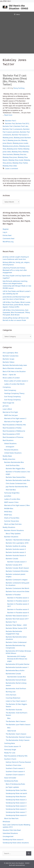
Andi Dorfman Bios (13, 465)
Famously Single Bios (12, 493)
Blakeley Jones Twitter (15, 149)
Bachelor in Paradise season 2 (18, 598)
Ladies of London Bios (12, 499)
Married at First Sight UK (13, 422)
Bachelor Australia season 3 (16, 552)
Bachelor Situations (11, 537)
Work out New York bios (13, 524)
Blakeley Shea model (16, 160)
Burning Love (11, 692)
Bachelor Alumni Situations (14, 530)
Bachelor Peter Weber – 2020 (16, 625)
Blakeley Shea (17, 152)
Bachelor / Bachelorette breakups (18, 540)
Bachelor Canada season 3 (17, 562)
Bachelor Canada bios (11, 356)
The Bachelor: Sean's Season (16, 734)
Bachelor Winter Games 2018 (16, 628)
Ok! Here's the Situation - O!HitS (19, 7)
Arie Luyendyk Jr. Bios (10, 353)
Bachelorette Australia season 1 (17, 667)
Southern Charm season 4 (15, 771)
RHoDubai (6, 822)
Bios (9, 718)
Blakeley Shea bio (20, 154)
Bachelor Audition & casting (16, 546)
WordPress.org (8, 242)
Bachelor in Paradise (13, 595)
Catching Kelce (10, 743)
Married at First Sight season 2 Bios (17, 505)
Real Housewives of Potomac (13, 437)
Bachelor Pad (10, 123)
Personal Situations (11, 450)
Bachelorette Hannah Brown (16, 680)
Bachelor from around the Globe (17, 591)
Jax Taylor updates (12, 787)
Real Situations (8, 440)
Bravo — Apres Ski (9, 375)
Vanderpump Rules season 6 (13, 839)
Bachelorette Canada (13, 674)
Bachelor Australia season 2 (16, 549)
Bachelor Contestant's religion (17, 580)
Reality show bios (9, 459)
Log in (5, 232)
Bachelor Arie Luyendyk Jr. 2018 (17, 543)
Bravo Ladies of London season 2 (16, 381)
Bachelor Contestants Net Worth (17, 588)
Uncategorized (8, 836)
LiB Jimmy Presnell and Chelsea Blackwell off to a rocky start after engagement (15, 270)
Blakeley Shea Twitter (20, 163)
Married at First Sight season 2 (15, 418)
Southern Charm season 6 (15, 775)
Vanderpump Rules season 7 (16, 812)
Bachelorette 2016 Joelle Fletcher (18, 664)
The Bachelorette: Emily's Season (18, 740)
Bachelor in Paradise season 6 (18, 613)
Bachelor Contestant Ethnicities (17, 571)
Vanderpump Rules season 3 (16, 803)
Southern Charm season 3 (15, 768)
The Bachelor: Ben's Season (16, 721)
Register (6, 229)
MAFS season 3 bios (11, 502)
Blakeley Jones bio (14, 140)
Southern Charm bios (14, 765)
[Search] (29, 853)
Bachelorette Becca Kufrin (15, 670)
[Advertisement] (17, 35)
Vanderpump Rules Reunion (16, 796)
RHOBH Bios (9, 508)
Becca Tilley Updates (13, 533)
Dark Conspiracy (10, 390)
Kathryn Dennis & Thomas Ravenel (18, 762)
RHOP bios (8, 515)
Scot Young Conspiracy (12, 396)
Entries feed (7, 235)
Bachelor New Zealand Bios (16, 477)
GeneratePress (20, 865)
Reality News (7, 456)
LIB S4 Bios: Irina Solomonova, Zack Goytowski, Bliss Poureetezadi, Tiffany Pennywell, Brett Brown (16, 312)
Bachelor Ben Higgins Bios (15, 468)
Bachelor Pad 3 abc (21, 126)
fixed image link (8, 403)
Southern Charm (10, 759)
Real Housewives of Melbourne (14, 431)
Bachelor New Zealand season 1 (17, 616)
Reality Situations (9, 527)
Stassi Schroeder (10, 778)
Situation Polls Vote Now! (12, 830)
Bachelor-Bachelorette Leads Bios (18, 480)
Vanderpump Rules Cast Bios (16, 790)
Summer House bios (12, 521)
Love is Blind (7, 409)
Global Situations (10, 443)
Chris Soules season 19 (13, 746)
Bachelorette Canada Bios (17, 677)
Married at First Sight (10, 412)
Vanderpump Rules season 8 (16, 815)
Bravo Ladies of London (11, 378)
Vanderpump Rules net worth (16, 793)
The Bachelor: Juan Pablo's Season (18, 724)
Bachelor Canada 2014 (14, 565)
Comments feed (8, 238)
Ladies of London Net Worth (14, 384)
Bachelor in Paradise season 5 (18, 609)
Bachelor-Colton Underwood (16, 642)
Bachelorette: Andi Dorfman (16, 688)
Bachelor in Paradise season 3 (18, 601)
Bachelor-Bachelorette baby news (15, 365)
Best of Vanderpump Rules (15, 784)
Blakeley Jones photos (11, 146)
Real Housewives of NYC (11, 434)
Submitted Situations (10, 833)
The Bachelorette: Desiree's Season (18, 737)
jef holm (6, 406)
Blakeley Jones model (20, 143)
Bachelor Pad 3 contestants (13, 129)
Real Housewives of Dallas (12, 428)
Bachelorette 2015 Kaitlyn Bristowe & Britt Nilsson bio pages (17, 659)
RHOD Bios (8, 512)
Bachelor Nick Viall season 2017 (17, 619)
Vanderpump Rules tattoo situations (16, 843)
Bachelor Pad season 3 (20, 135)
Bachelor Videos (9, 362)
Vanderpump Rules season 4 (16, 806)
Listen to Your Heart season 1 (16, 701)
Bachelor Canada (12, 559)
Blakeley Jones (8, 138)
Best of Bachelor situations (12, 368)
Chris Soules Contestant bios (16, 483)
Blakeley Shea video (10, 166)
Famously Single (10, 750)
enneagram (10, 447)
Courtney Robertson (13, 698)
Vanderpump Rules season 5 (16, 809)
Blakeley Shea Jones (10, 157)
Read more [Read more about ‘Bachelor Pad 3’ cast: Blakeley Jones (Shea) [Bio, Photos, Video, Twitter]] (8, 115)
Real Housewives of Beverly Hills (14, 425)
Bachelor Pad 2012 (22, 123)
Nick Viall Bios (11, 490)
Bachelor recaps (9, 359)
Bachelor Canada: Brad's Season (17, 568)
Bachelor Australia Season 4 (16, 555)
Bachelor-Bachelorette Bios (14, 462)
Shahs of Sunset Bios (12, 518)
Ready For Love (10, 753)
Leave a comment (12, 168)
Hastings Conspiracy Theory (14, 393)
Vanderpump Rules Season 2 (16, 800)
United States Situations (13, 453)
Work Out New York (11, 818)
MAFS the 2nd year (11, 415)
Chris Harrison (11, 695)
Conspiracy (7, 387)
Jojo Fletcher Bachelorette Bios (17, 487)
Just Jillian (8, 496)
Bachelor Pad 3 (11, 121)
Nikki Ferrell (12, 731)
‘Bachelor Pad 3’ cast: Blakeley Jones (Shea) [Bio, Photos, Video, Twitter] (15, 80)
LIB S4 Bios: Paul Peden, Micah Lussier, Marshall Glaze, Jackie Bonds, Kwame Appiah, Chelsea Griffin (17, 305)
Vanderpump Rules (11, 781)
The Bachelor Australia (14, 710)
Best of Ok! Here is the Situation (14, 371)
